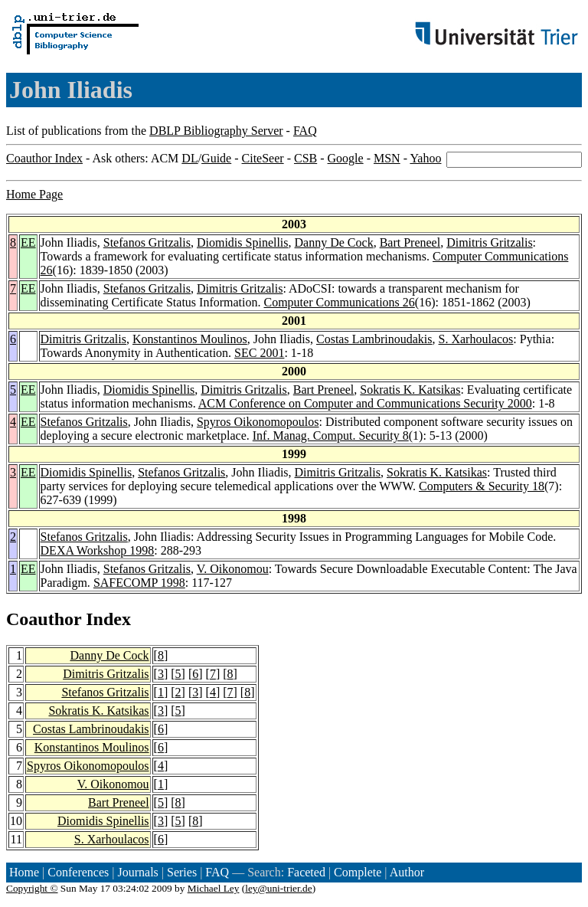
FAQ (305, 131)
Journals (137, 872)
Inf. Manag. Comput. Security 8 (331, 435)
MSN (387, 158)
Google (346, 158)
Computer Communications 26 (339, 302)
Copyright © (32, 888)
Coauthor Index (44, 158)
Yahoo (425, 158)
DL (189, 158)
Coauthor (44, 619)
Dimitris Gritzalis (489, 242)
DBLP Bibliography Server (216, 131)
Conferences (78, 872)
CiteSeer (263, 158)
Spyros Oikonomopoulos (258, 422)
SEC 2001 (259, 353)
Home (24, 872)
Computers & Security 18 (482, 486)
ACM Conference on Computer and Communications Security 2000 (365, 403)
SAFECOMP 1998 (139, 583)
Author (407, 872)
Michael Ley (214, 888)
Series (182, 872)
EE (28, 242)
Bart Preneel (410, 242)
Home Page (34, 194)
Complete (358, 872)
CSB (305, 158)
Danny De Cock (334, 242)
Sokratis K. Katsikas (410, 390)
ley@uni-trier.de (278, 888)
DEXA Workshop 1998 (98, 550)
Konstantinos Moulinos (190, 339)
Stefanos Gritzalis (147, 242)
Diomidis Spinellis (243, 242)
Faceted (306, 872)
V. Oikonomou (233, 569)
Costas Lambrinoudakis (374, 339)
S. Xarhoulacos (476, 339)
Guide (216, 158)
